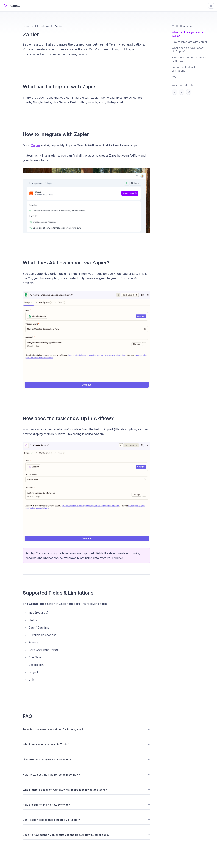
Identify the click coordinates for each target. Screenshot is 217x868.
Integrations (42, 26)
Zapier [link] (58, 26)
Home (26, 26)
